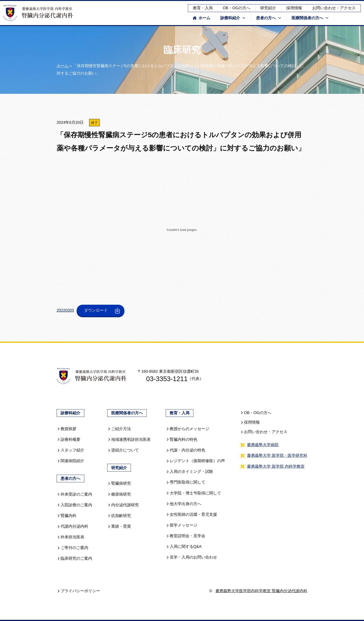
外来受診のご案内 (74, 494)
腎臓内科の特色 (182, 440)
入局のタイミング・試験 (189, 472)
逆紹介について (123, 450)
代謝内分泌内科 (72, 526)
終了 (94, 123)
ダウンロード (103, 310)
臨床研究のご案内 (74, 558)
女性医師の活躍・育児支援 (191, 515)
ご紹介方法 (119, 429)
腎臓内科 (67, 516)
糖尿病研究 (119, 494)
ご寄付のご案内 (72, 548)
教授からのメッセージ (187, 429)
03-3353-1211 (163, 379)
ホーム (201, 18)
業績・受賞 (119, 526)
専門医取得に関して (185, 482)
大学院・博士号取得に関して (193, 493)
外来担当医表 (70, 537)
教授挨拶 (67, 429)
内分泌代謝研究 (123, 505)
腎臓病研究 (119, 483)
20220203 (65, 310)
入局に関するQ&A (184, 547)
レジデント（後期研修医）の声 (195, 461)
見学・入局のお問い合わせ (191, 557)
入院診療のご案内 (74, 505)
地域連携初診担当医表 (129, 440)
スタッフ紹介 (70, 450)
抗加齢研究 (119, 516)
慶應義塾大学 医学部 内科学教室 (276, 466)
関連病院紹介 (70, 461)
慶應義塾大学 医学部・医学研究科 (277, 456)
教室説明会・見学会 (185, 536)
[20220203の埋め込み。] (182, 230)
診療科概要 (68, 440)
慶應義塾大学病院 (263, 445)
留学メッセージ (182, 525)
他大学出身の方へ (184, 504)
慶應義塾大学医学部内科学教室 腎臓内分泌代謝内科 (261, 591)
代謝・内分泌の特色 (185, 450)
